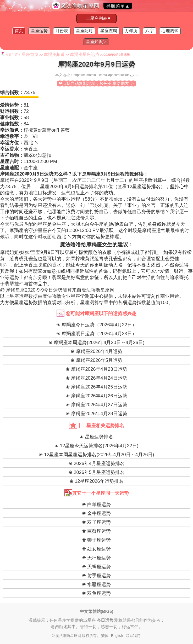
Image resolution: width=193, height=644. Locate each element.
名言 (151, 205)
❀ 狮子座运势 (96, 540)
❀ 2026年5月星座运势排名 (96, 472)
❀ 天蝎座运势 (96, 567)
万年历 (131, 31)
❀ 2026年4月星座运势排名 (96, 463)
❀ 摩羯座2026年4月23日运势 (96, 369)
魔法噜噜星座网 (80, 6)
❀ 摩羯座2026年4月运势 (96, 351)
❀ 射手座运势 (96, 576)
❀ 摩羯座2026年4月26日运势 (96, 396)
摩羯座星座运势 (85, 54)
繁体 (105, 636)
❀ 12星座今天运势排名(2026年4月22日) (96, 446)
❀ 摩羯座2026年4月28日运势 (96, 414)
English (117, 636)
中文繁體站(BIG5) (97, 611)
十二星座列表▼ (97, 18)
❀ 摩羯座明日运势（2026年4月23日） (96, 334)
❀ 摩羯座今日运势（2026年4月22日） (96, 325)
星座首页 (30, 54)
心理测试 (170, 31)
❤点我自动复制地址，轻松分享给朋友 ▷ (96, 83)
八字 (150, 31)
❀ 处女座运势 (96, 549)
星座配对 (84, 31)
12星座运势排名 (144, 187)
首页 (19, 31)
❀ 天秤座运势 (96, 558)
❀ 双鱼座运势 (96, 593)
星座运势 (39, 31)
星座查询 (109, 31)
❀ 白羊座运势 (96, 504)
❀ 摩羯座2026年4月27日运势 (96, 405)
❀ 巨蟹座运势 (96, 531)
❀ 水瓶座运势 (96, 584)
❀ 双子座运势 (96, 522)
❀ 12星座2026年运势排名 (96, 481)
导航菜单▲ (118, 6)
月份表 (62, 31)
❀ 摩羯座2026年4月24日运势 (96, 378)
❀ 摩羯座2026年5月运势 (96, 360)
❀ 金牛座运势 (96, 513)
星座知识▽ (96, 42)
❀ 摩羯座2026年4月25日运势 (96, 387)
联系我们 (133, 636)
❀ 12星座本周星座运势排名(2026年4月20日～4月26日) (96, 455)
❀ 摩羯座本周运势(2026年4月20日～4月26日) (96, 343)
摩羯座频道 (54, 54)
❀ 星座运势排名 (96, 437)
